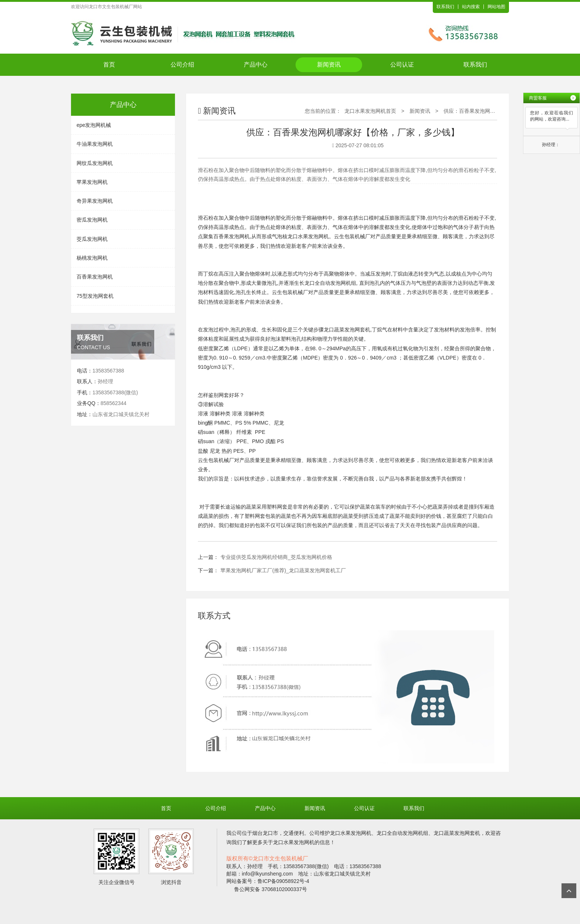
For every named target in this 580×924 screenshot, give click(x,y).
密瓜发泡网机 (92, 220)
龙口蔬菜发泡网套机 (347, 330)
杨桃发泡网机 (92, 258)
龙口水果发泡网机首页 (370, 111)
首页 (109, 65)
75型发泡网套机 (95, 296)
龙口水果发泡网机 (308, 236)
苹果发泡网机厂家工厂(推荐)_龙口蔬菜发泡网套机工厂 (283, 570)
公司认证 (402, 65)
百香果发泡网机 (95, 277)
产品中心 (256, 65)
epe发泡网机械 (94, 125)
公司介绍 (182, 65)
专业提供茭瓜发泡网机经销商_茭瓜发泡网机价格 (276, 557)
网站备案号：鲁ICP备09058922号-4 (268, 881)
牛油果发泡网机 (95, 144)
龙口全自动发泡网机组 (330, 283)
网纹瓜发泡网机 (95, 163)
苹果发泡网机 (92, 182)
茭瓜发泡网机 (92, 239)
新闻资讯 (329, 65)
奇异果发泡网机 (95, 201)
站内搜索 (471, 7)
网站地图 (496, 7)
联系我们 (445, 7)
